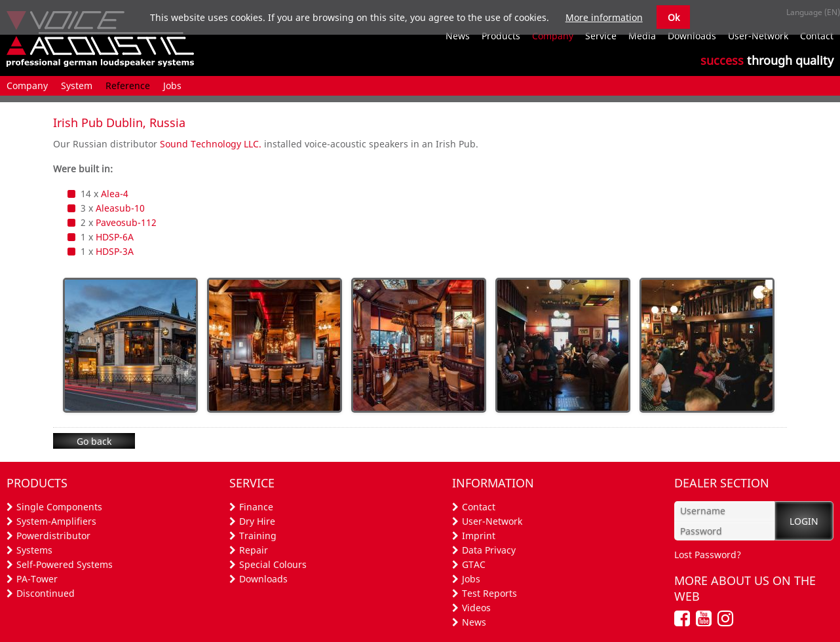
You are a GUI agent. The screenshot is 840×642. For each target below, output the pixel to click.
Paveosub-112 (126, 222)
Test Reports (489, 593)
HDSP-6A (115, 237)
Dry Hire (257, 521)
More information (604, 17)
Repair (254, 550)
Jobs (471, 579)
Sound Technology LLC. (211, 144)
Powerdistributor (53, 536)
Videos (476, 608)
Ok (674, 17)
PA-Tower (37, 579)
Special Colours (273, 564)
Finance (256, 507)
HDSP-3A (115, 251)
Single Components (59, 507)
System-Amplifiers (56, 521)
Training (258, 536)
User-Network (492, 521)
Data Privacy (489, 550)
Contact (479, 507)
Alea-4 (115, 194)
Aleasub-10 (120, 208)
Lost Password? (708, 555)
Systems (34, 550)
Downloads (263, 579)
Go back (94, 441)
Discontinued (46, 593)
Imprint (479, 536)
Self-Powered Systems (65, 564)
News (474, 622)
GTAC (474, 564)
